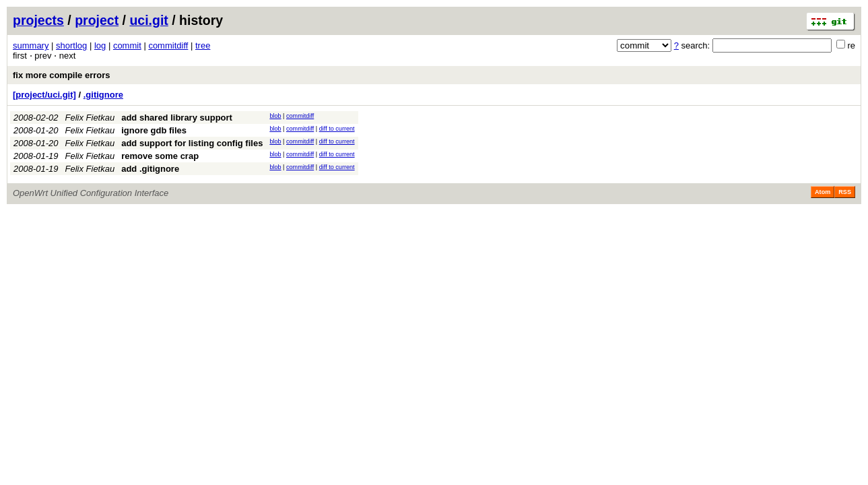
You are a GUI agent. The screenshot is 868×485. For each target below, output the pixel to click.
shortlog (71, 45)
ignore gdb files (154, 130)
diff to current (337, 129)
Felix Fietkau (90, 118)
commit (127, 45)
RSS (845, 192)
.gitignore (103, 95)
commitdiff (168, 45)
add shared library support (177, 118)
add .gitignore (150, 169)
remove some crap (160, 156)
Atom (823, 192)
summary (31, 45)
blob (275, 116)
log (100, 45)
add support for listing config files (192, 143)
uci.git (148, 20)
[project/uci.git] (44, 95)
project (97, 20)
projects (38, 20)
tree (203, 45)
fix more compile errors (62, 75)
